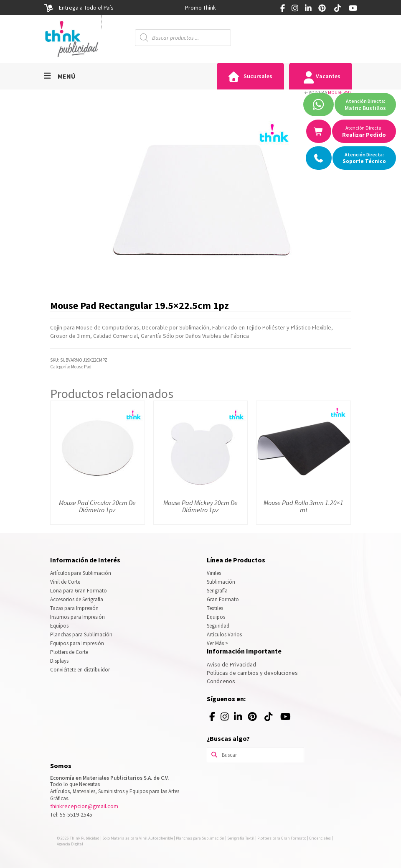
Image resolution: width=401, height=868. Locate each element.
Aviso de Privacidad (231, 664)
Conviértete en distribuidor (80, 670)
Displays (59, 661)
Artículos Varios (224, 634)
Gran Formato (223, 599)
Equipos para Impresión (77, 643)
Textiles (215, 608)
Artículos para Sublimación (81, 573)
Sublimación (221, 582)
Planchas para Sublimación (81, 634)
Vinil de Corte (65, 582)
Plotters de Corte (69, 652)
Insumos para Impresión (77, 617)
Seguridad (218, 626)
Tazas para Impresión (74, 608)
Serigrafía (217, 591)
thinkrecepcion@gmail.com (84, 806)
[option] (200, 8)
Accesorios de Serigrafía (77, 599)
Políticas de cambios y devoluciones (252, 673)
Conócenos (221, 681)
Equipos (59, 626)
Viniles (214, 573)
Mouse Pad (339, 92)
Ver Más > (217, 643)
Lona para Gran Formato (79, 591)
